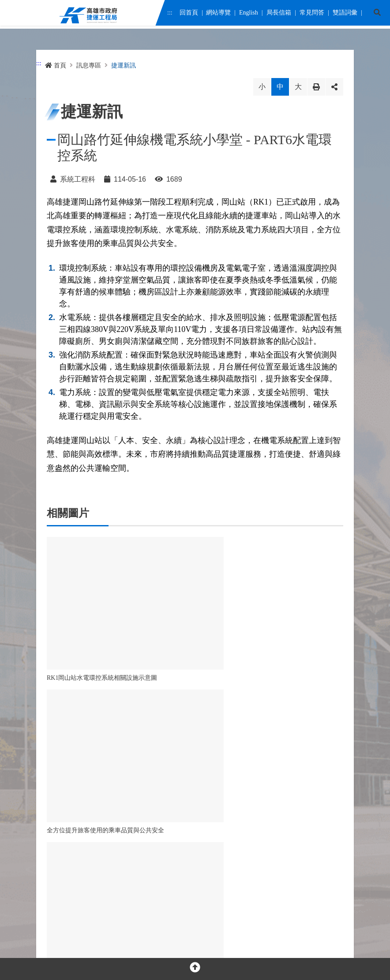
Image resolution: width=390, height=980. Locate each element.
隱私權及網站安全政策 (74, 911)
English (249, 14)
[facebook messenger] (72, 844)
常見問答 (311, 14)
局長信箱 (279, 14)
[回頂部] (195, 969)
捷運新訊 (124, 65)
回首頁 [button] (221, 728)
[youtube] (91, 844)
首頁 (56, 65)
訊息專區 (89, 65)
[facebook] (53, 844)
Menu (13, 16)
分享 (334, 87)
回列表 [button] (169, 728)
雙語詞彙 (345, 14)
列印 (316, 87)
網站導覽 (218, 14)
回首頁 (188, 14)
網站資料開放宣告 (135, 911)
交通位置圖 (187, 873)
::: (170, 14)
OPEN (195, 814)
